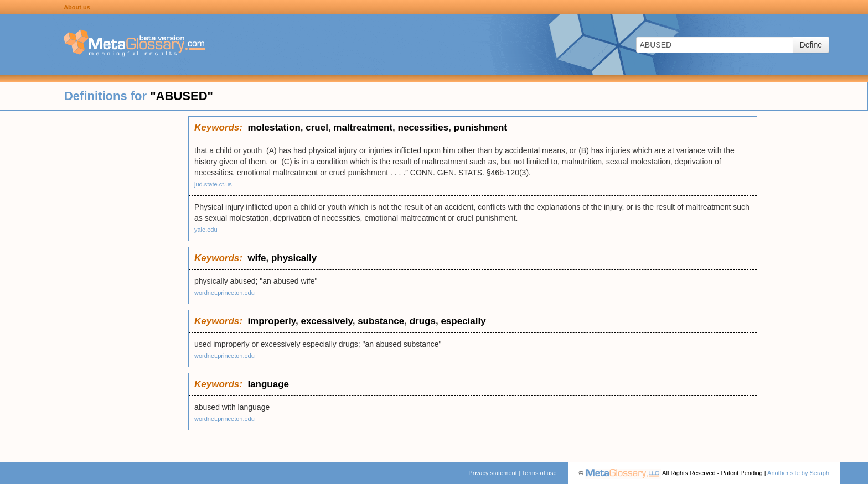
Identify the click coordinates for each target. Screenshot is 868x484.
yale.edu (206, 230)
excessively (326, 321)
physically (294, 258)
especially (463, 321)
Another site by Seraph (798, 473)
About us (77, 7)
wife (257, 258)
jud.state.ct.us (213, 184)
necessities (423, 127)
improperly (272, 321)
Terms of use (539, 473)
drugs (423, 321)
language (268, 384)
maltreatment (363, 127)
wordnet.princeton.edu (224, 293)
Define (811, 45)
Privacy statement (492, 473)
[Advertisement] (94, 282)
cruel (317, 127)
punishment (480, 127)
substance (381, 321)
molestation (274, 127)
